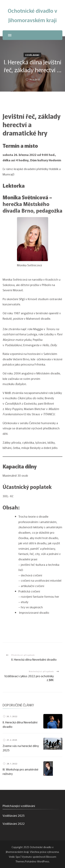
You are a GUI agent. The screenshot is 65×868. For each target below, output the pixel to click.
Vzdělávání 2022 (14, 823)
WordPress (43, 861)
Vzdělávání (32, 55)
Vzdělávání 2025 (14, 815)
